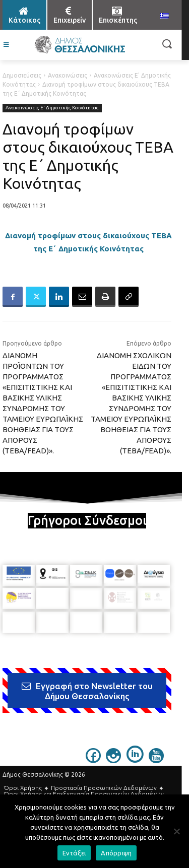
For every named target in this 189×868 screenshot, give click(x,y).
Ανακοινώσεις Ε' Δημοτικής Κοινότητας (52, 108)
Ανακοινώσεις (68, 75)
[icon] (93, 760)
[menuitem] (164, 17)
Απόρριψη (116, 853)
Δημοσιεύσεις (22, 75)
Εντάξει (74, 853)
